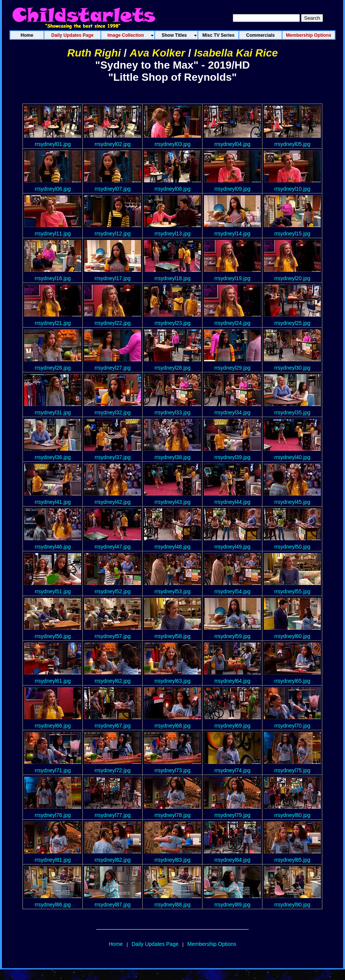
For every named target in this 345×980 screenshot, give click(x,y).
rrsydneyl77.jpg (113, 815)
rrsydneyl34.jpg (233, 412)
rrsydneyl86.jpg (53, 905)
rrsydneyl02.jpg (113, 144)
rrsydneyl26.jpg (53, 368)
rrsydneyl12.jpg (113, 234)
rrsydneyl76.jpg (53, 815)
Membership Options (212, 944)
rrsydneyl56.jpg (53, 636)
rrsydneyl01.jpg (53, 144)
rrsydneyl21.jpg (53, 323)
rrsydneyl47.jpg (113, 547)
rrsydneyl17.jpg (113, 278)
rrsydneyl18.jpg (173, 278)
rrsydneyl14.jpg (233, 234)
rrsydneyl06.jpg (53, 189)
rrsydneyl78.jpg (173, 815)
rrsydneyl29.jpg (233, 368)
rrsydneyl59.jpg (233, 636)
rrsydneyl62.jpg (113, 681)
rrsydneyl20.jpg (292, 278)
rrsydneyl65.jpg (292, 681)
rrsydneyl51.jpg (53, 591)
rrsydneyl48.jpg (173, 547)
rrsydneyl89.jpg (233, 905)
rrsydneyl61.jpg (53, 681)
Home (116, 944)
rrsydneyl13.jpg (173, 234)
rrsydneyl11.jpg (53, 234)
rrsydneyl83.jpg (173, 860)
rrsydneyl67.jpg (113, 726)
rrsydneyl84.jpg (233, 860)
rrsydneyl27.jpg (113, 368)
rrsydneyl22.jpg (113, 323)
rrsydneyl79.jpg (233, 815)
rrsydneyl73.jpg (173, 770)
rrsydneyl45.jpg (292, 502)
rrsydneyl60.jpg (292, 636)
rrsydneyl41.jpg (53, 502)
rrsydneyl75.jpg (292, 770)
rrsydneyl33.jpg (173, 412)
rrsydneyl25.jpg (292, 323)
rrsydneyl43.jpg (173, 502)
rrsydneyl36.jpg (53, 457)
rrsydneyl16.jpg (53, 278)
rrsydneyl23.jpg (173, 323)
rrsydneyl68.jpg (173, 726)
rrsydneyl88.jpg (173, 905)
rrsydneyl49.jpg (233, 547)
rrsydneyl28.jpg (173, 368)
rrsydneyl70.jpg (292, 726)
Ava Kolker (157, 53)
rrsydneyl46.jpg (53, 547)
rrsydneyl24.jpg (233, 323)
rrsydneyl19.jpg (233, 278)
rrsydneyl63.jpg (173, 681)
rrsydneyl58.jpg (173, 636)
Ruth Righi (94, 53)
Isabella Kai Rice (236, 53)
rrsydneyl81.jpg (53, 860)
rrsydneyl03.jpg (173, 144)
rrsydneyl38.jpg (173, 457)
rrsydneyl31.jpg (53, 412)
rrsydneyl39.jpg (233, 457)
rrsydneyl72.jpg (113, 770)
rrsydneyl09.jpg (233, 189)
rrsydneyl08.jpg (173, 189)
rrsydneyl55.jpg (292, 591)
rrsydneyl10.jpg (292, 189)
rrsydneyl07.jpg (113, 189)
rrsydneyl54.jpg (233, 591)
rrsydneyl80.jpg (292, 815)
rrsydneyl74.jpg (233, 770)
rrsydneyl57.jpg (113, 636)
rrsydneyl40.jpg (292, 457)
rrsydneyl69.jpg (233, 726)
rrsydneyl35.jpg (292, 412)
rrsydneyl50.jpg (292, 547)
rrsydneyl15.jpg (292, 234)
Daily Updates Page (155, 944)
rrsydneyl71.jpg (53, 770)
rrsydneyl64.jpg (233, 681)
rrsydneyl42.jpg (113, 502)
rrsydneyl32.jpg (113, 412)
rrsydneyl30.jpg (292, 368)
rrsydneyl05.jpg (292, 144)
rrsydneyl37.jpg (113, 457)
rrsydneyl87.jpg (113, 905)
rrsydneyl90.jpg (292, 905)
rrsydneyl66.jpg (53, 726)
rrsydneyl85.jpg (292, 860)
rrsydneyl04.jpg (233, 144)
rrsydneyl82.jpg (113, 860)
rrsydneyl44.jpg (233, 502)
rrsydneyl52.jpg (113, 591)
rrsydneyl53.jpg (173, 591)
